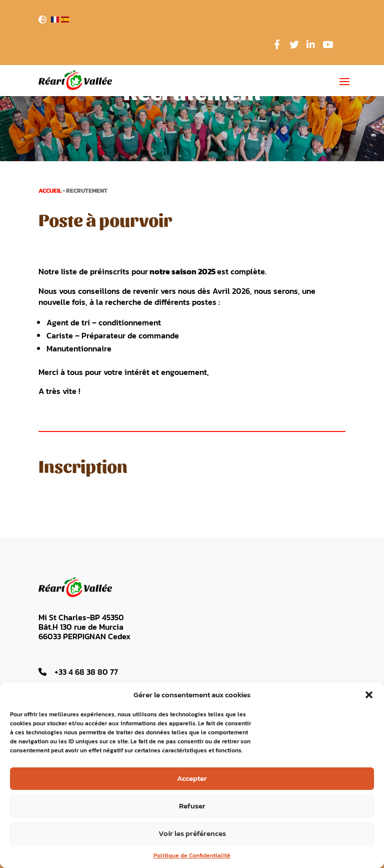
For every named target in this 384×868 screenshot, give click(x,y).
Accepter (192, 778)
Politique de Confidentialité (192, 855)
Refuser (192, 806)
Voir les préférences (192, 833)
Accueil (50, 191)
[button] (369, 695)
